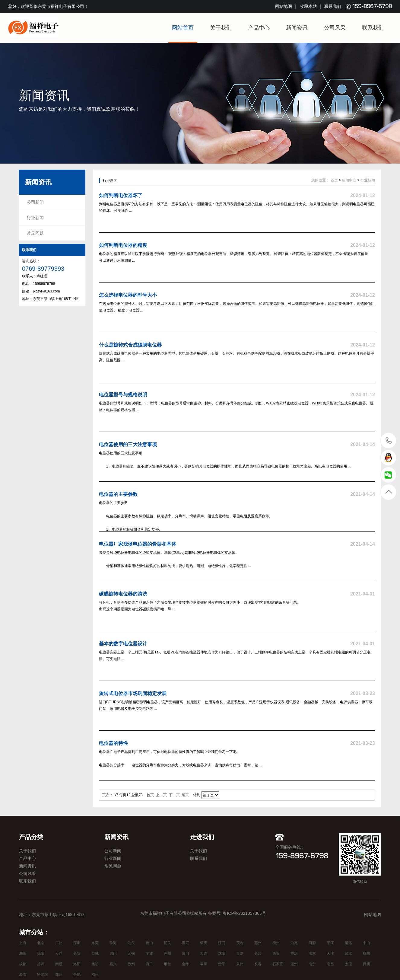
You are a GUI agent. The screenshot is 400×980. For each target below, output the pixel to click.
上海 (23, 943)
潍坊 (95, 964)
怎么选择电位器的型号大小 (128, 295)
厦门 (186, 953)
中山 (367, 943)
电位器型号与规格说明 (123, 395)
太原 (348, 964)
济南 (23, 975)
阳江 (330, 943)
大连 (204, 953)
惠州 (258, 943)
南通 (59, 964)
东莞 (95, 943)
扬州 (41, 964)
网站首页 (183, 28)
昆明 (367, 964)
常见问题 (35, 233)
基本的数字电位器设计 (123, 644)
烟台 (167, 964)
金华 (186, 964)
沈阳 (222, 953)
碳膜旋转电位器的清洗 (123, 594)
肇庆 (204, 943)
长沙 (258, 953)
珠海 (113, 943)
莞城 (95, 953)
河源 (312, 943)
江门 (222, 943)
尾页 (185, 795)
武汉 (348, 953)
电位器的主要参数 (118, 494)
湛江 (186, 943)
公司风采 (335, 28)
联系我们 (333, 6)
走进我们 (202, 837)
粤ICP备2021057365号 (244, 913)
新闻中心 (349, 180)
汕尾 (294, 943)
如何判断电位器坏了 (121, 195)
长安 (77, 953)
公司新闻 (35, 202)
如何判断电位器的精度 (123, 245)
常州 (204, 964)
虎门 (113, 953)
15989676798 (389, 440)
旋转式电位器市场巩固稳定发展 (133, 693)
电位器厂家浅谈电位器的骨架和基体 (138, 544)
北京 (41, 943)
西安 (276, 953)
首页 (334, 180)
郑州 (59, 975)
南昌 (330, 964)
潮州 (23, 953)
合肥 (77, 975)
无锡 (131, 953)
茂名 (240, 943)
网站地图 (284, 6)
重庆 (294, 953)
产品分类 (31, 837)
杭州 (367, 953)
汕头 (131, 943)
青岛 (240, 953)
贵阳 (222, 964)
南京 (312, 953)
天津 (330, 953)
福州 (95, 975)
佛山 (149, 943)
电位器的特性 (113, 743)
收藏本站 (308, 6)
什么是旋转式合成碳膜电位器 (130, 345)
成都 (23, 964)
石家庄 (278, 964)
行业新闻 (35, 218)
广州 (59, 943)
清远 (348, 943)
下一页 (174, 795)
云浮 (59, 953)
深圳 (77, 943)
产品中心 (259, 28)
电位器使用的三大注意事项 (128, 444)
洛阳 (77, 964)
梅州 (276, 943)
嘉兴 (113, 964)
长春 (258, 964)
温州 (294, 964)
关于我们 (221, 28)
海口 (149, 964)
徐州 (131, 964)
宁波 (149, 953)
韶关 (167, 943)
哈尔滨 (43, 975)
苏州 (167, 953)
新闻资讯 (297, 28)
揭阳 (41, 953)
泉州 (240, 964)
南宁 (312, 964)
